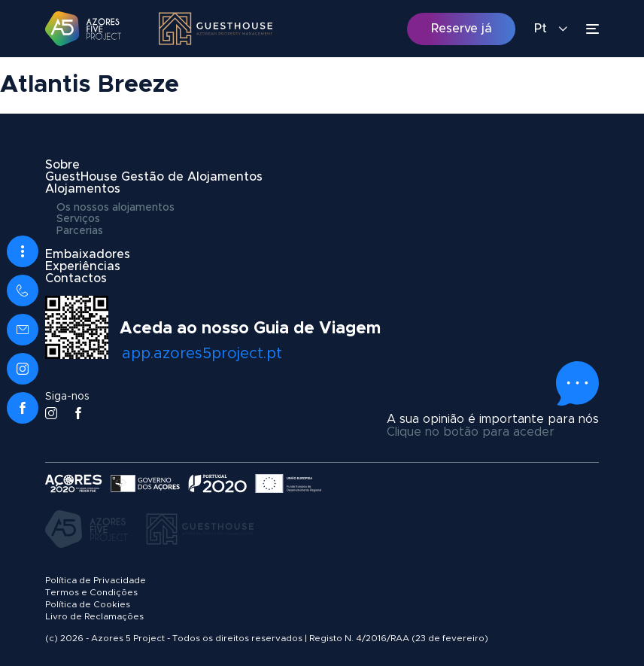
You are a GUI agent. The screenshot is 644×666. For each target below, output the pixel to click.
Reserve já (462, 29)
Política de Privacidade (96, 580)
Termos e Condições (91, 592)
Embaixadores (88, 254)
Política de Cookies (88, 604)
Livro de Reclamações (94, 616)
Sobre (62, 165)
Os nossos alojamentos (115, 208)
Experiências (83, 266)
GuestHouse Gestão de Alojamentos (154, 177)
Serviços (78, 219)
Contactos (76, 278)
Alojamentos (83, 189)
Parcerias (80, 231)
